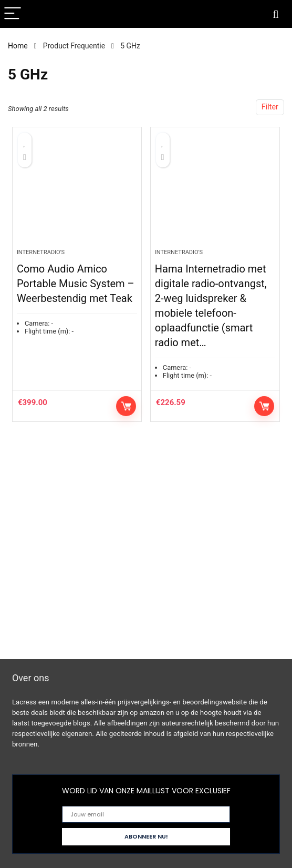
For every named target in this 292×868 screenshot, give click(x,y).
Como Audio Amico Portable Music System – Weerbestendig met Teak (76, 284)
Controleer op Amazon (126, 406)
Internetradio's (41, 252)
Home (18, 46)
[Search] (276, 14)
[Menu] (13, 14)
